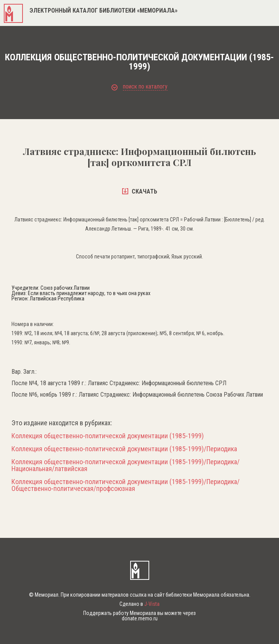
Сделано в (139, 604)
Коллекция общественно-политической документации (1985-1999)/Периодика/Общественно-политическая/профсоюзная (126, 485)
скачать (140, 191)
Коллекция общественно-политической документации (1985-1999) (108, 436)
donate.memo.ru (140, 618)
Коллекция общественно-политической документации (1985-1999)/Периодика (124, 449)
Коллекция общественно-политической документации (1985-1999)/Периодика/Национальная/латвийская (126, 465)
